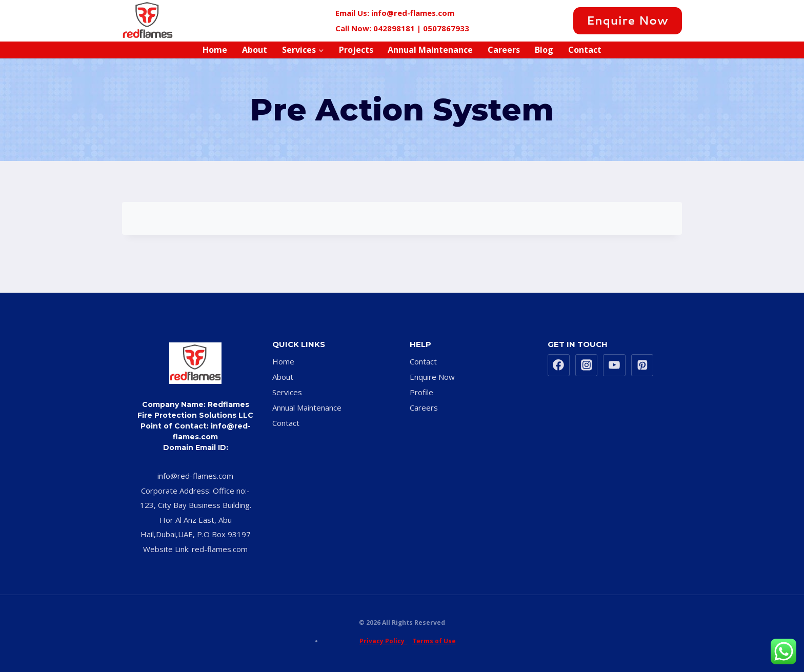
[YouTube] (614, 365)
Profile (421, 392)
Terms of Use (434, 641)
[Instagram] (542, 21)
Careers (504, 50)
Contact (585, 50)
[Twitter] (524, 21)
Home (215, 50)
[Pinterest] (560, 21)
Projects (356, 50)
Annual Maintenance (430, 50)
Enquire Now (628, 20)
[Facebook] (506, 21)
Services (287, 392)
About (255, 50)
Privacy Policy (384, 641)
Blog (544, 50)
